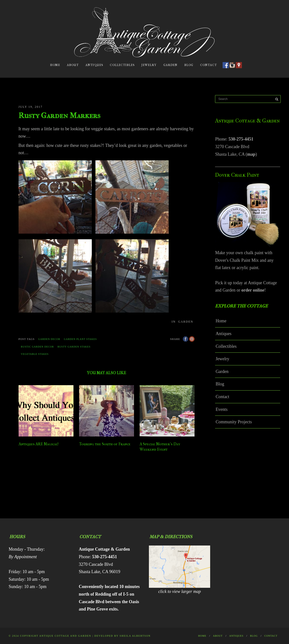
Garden (170, 65)
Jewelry (149, 65)
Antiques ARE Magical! (39, 444)
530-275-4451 (241, 139)
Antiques (94, 65)
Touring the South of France (105, 444)
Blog (189, 65)
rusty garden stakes (74, 347)
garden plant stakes (80, 339)
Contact (208, 65)
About (73, 65)
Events (222, 409)
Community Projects (234, 422)
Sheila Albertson (135, 636)
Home (55, 65)
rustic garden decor (37, 347)
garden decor (49, 339)
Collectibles (122, 65)
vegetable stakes (35, 354)
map (251, 154)
